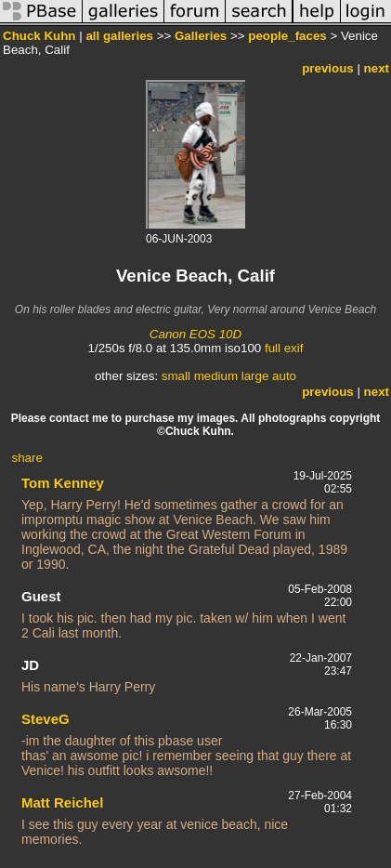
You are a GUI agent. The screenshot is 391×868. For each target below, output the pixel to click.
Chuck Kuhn (39, 36)
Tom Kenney (63, 483)
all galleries (119, 36)
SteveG (46, 719)
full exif (284, 348)
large (255, 376)
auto (284, 376)
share (27, 458)
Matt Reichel (62, 802)
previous (328, 68)
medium (216, 376)
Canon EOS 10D (195, 334)
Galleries (201, 36)
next (377, 68)
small (176, 376)
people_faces (287, 36)
